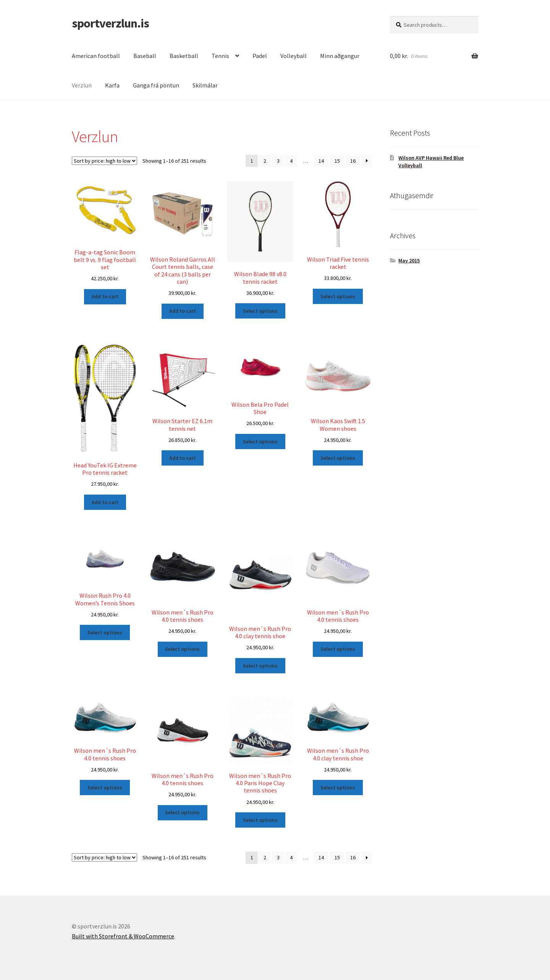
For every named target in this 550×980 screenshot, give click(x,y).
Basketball (184, 56)
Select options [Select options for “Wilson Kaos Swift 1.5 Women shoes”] (338, 458)
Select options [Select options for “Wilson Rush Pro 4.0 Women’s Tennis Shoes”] (105, 632)
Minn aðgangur (340, 56)
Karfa (112, 85)
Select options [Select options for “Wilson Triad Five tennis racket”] (338, 296)
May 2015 (409, 260)
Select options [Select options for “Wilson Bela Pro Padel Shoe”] (260, 441)
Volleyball (294, 56)
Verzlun (82, 85)
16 (353, 161)
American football (96, 56)
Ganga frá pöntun (156, 85)
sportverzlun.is (110, 23)
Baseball (145, 56)
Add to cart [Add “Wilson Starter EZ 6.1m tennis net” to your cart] (183, 458)
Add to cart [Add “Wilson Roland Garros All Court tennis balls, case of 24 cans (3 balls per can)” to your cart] (183, 311)
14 (321, 161)
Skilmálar (205, 85)
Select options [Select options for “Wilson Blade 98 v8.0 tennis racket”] (260, 311)
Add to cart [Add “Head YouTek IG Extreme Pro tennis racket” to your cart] (105, 502)
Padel (260, 56)
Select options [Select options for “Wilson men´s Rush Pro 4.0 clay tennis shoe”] (260, 666)
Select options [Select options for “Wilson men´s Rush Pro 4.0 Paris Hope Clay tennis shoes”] (260, 820)
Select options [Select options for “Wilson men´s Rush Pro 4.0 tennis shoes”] (182, 649)
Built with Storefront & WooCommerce (123, 936)
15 (337, 161)
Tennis (220, 56)
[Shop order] (104, 161)
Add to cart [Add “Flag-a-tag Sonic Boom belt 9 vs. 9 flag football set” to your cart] (105, 296)
